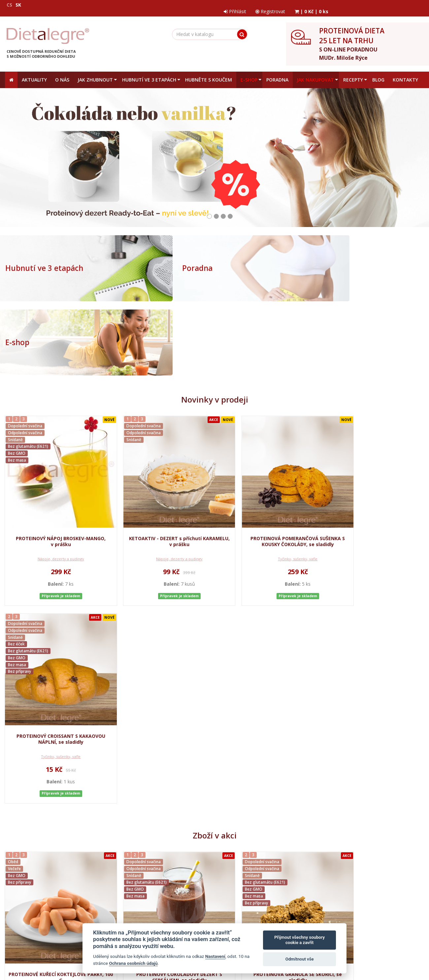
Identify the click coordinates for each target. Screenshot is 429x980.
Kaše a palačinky (161, 693)
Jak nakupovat (139, 860)
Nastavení (215, 956)
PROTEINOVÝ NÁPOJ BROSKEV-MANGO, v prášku (55, 450)
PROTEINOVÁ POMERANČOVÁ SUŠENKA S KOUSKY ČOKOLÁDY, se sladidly (268, 450)
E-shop (306, 263)
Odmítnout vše (300, 959)
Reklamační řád (174, 860)
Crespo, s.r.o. (411, 947)
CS (9, 5)
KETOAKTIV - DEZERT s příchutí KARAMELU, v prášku (161, 450)
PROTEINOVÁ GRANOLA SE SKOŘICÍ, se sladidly (268, 676)
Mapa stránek (19, 947)
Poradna (164, 263)
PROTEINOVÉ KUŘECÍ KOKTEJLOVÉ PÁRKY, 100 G (55, 676)
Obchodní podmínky (46, 860)
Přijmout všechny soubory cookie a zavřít (299, 940)
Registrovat (365, 5)
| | (407, 5)
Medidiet (66, 804)
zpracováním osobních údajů (326, 885)
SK (18, 5)
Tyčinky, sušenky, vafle (268, 467)
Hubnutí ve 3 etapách (44, 263)
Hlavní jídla (55, 693)
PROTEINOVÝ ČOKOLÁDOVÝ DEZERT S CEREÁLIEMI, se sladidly (161, 676)
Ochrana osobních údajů (96, 860)
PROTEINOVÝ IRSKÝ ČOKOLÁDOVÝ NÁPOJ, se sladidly (374, 676)
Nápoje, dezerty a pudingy (55, 467)
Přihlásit (328, 5)
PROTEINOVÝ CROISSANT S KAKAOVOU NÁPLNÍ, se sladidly (374, 450)
